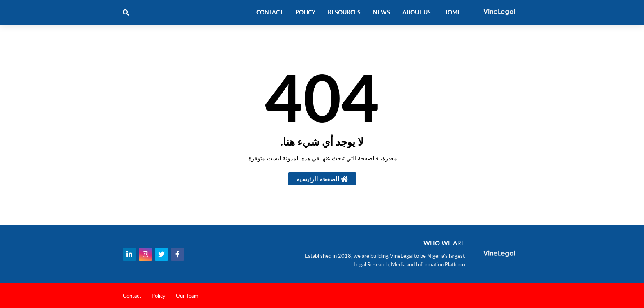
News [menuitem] (382, 12)
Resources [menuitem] (344, 12)
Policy (159, 296)
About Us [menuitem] (417, 12)
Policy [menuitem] (305, 12)
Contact (132, 296)
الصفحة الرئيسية (322, 179)
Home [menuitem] (452, 12)
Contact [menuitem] (270, 12)
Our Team (187, 296)
